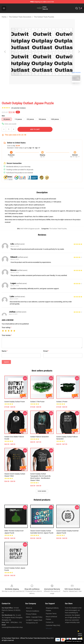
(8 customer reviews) (18, 108)
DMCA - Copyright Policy (34, 617)
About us (29, 608)
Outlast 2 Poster (62, 402)
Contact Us (50, 622)
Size (3, 116)
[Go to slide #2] (48, 89)
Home (4, 17)
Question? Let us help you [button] (74, 641)
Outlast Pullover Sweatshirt (40, 437)
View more (42, 491)
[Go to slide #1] (36, 89)
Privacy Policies (31, 614)
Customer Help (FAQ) (53, 625)
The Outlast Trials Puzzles (44, 17)
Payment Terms (51, 614)
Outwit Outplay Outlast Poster (15, 402)
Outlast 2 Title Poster (37, 402)
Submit (6, 362)
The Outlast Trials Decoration (20, 17)
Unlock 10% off (80, 635)
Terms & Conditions (32, 611)
